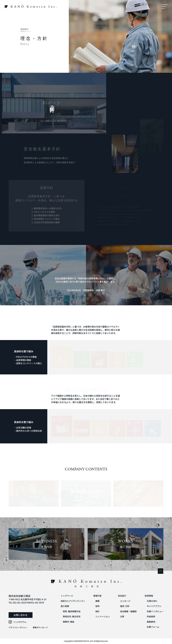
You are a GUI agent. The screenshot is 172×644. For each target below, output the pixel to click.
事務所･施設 (66, 622)
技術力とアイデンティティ (71, 601)
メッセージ (124, 601)
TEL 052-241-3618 (18, 603)
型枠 (96, 606)
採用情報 (148, 596)
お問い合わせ (20, 615)
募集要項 (150, 622)
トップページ (64, 596)
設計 (96, 611)
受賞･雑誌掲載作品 (69, 611)
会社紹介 (121, 596)
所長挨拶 (150, 617)
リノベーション (101, 617)
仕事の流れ (152, 601)
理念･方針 (124, 606)
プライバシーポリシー (18, 628)
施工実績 (62, 606)
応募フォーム (153, 627)
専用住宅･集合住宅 (69, 617)
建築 (96, 601)
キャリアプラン (154, 606)
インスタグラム (20, 622)
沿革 (121, 617)
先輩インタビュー (155, 611)
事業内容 (96, 596)
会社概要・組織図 (127, 611)
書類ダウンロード (40, 628)
